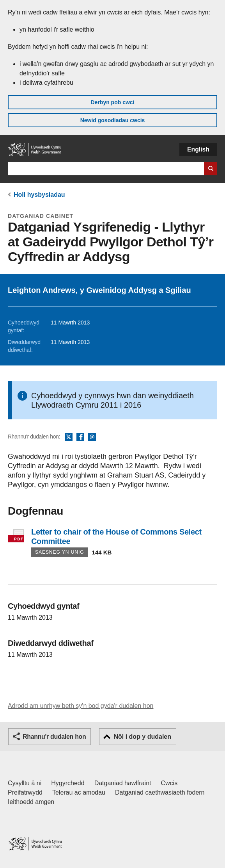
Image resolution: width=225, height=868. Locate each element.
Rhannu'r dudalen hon (54, 737)
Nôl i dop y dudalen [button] (142, 737)
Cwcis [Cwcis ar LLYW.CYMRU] (169, 783)
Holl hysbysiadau (39, 195)
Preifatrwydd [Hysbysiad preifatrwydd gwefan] (25, 792)
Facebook (80, 437)
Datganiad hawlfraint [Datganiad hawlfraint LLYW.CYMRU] (123, 783)
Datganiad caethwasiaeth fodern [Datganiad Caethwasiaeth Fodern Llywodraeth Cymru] (160, 792)
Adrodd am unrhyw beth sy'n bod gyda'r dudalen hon (81, 706)
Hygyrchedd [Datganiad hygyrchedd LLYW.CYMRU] (68, 783)
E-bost (92, 437)
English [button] (198, 149)
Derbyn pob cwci (112, 102)
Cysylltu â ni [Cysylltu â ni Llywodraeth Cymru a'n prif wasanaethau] (25, 783)
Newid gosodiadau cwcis (113, 120)
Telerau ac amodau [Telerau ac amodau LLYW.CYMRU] (79, 792)
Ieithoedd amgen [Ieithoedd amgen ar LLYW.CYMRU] (31, 802)
